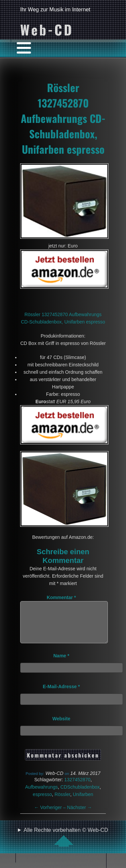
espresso (43, 802)
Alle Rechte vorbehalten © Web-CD (66, 845)
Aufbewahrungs (41, 795)
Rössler (62, 802)
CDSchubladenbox (80, 795)
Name (61, 664)
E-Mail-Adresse (61, 695)
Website (61, 727)
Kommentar (61, 597)
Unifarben (83, 802)
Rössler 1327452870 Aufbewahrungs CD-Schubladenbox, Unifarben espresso (63, 118)
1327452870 (77, 788)
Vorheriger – (51, 815)
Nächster (80, 815)
